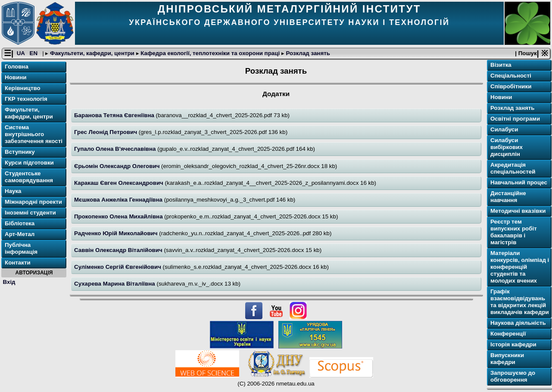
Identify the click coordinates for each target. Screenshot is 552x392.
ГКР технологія (26, 99)
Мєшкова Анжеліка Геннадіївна (119, 200)
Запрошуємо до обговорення (513, 376)
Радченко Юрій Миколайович (117, 233)
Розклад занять (307, 53)
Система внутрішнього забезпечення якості (34, 134)
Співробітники (511, 86)
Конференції (508, 334)
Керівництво (23, 88)
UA (22, 53)
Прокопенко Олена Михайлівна (119, 216)
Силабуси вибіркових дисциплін (507, 147)
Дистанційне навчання (508, 197)
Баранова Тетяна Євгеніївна (115, 115)
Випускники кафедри (507, 359)
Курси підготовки (29, 163)
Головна (17, 67)
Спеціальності (511, 76)
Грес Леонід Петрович (106, 132)
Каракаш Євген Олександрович (120, 183)
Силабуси (504, 129)
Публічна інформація (21, 248)
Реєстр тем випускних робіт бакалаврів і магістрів (514, 232)
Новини (16, 77)
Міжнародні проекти (33, 202)
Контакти (18, 263)
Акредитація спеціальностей (513, 168)
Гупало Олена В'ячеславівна (116, 149)
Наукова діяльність (518, 323)
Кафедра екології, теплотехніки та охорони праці (210, 53)
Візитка (501, 65)
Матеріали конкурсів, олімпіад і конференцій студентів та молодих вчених (520, 267)
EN (34, 53)
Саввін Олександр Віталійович (119, 250)
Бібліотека (20, 223)
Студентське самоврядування (29, 177)
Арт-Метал (20, 234)
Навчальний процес (519, 182)
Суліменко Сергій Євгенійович (119, 267)
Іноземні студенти (30, 213)
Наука (13, 191)
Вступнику (20, 152)
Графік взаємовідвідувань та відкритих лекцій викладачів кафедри (520, 302)
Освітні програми (515, 119)
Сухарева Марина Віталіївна (115, 284)
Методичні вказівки (518, 211)
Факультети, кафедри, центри (92, 53)
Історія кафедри (513, 344)
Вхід (9, 282)
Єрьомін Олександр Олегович (118, 166)
